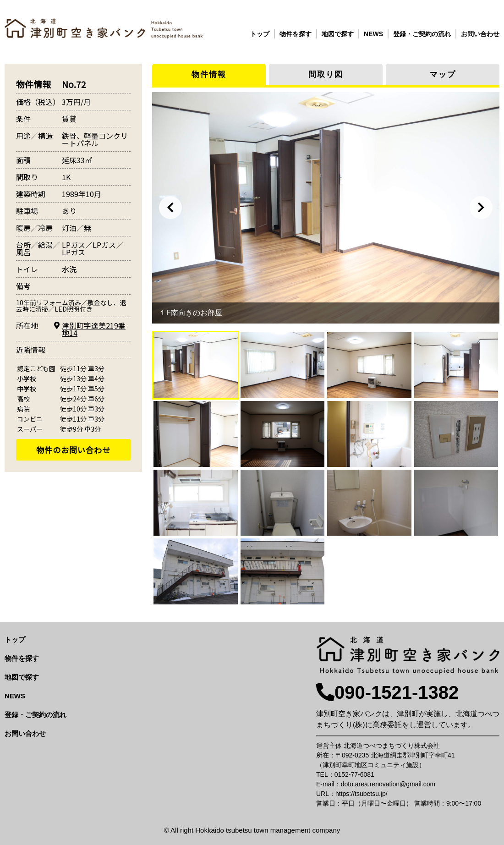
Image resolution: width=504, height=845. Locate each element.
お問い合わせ (480, 34)
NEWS (373, 34)
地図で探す (338, 34)
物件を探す (296, 34)
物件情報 (209, 74)
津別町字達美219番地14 (94, 329)
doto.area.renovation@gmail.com (388, 784)
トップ (260, 34)
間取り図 (326, 74)
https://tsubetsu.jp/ (362, 794)
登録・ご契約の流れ (422, 34)
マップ (443, 74)
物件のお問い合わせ (73, 450)
